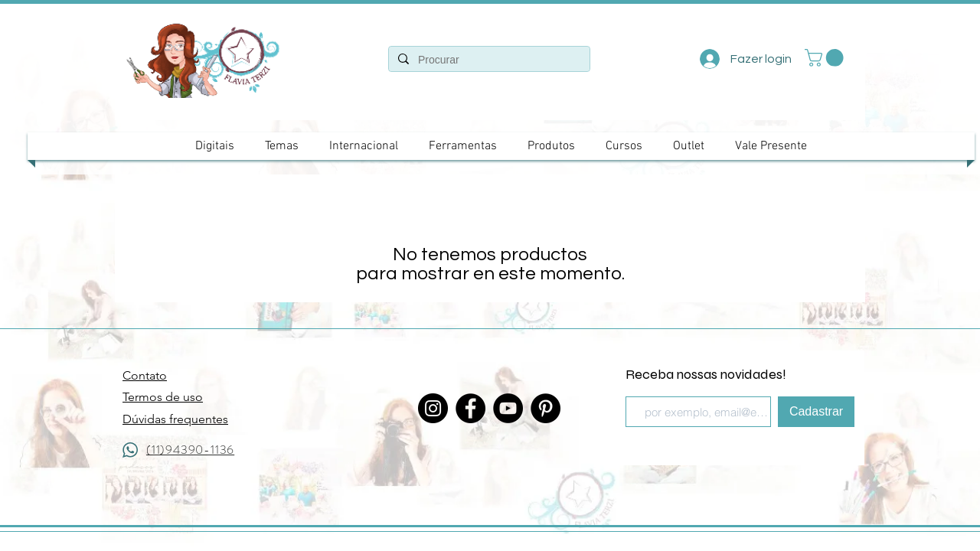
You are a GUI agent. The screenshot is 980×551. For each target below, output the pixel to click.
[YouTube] (508, 408)
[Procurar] (488, 60)
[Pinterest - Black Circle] (546, 408)
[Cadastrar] (816, 412)
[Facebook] (470, 408)
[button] (826, 58)
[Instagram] (433, 408)
